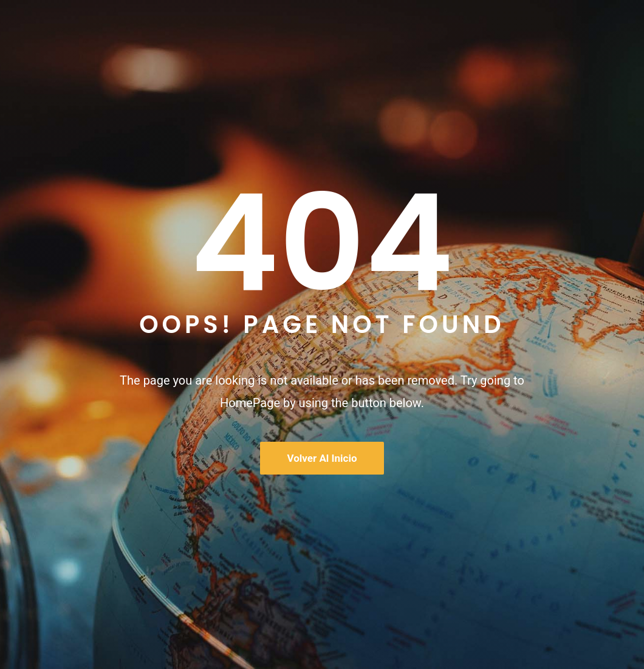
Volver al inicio (322, 458)
